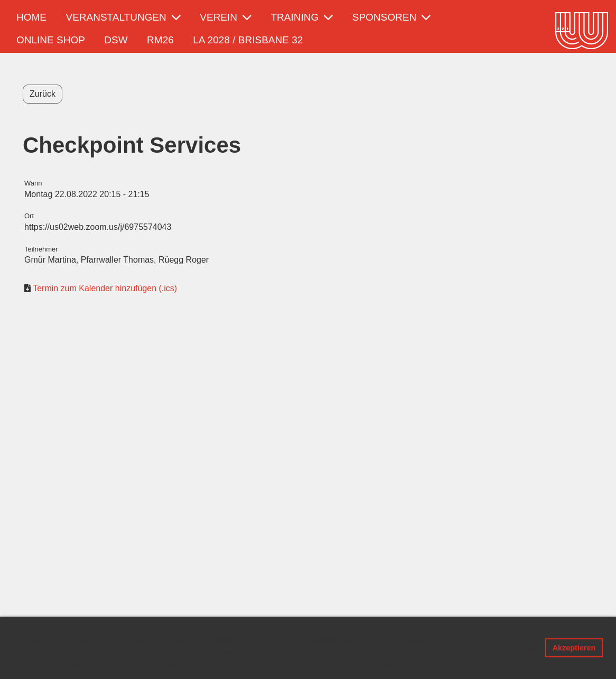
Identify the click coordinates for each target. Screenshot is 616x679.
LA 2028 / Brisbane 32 (248, 40)
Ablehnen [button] (517, 648)
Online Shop (51, 40)
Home (31, 17)
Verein (226, 17)
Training (302, 17)
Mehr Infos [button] (465, 664)
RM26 (160, 40)
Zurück (43, 94)
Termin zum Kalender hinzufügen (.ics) (105, 288)
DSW (116, 40)
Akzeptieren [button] (574, 648)
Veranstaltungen (123, 17)
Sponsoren (391, 17)
